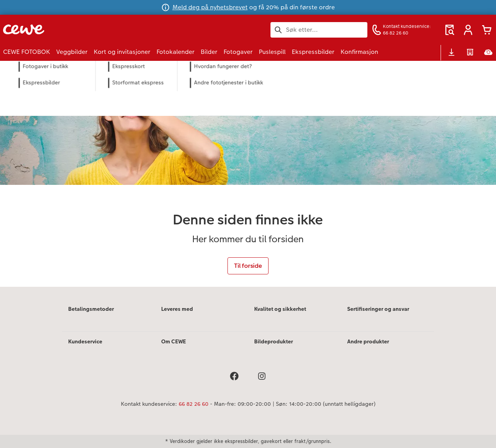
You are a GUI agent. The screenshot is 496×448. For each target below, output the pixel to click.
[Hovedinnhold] (248, 174)
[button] (468, 30)
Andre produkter (368, 341)
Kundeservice (85, 341)
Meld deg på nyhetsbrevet (210, 7)
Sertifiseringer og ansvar (378, 309)
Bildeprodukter (274, 341)
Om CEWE (174, 341)
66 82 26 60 (194, 404)
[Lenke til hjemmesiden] (79, 30)
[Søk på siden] (319, 30)
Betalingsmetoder (91, 309)
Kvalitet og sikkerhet (280, 309)
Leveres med (177, 309)
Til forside (248, 266)
